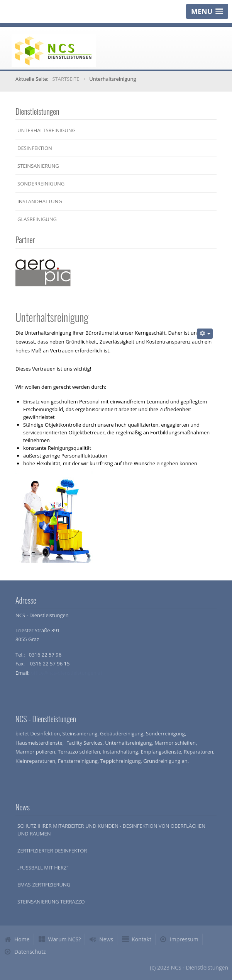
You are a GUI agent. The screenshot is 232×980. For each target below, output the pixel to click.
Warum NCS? (65, 939)
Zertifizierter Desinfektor (52, 851)
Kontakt (141, 939)
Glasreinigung (37, 219)
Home (22, 939)
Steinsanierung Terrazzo (51, 902)
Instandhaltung (40, 201)
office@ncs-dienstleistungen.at (67, 673)
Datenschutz (30, 952)
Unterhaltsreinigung (47, 130)
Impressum (184, 939)
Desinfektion (35, 148)
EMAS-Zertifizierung (44, 885)
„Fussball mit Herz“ (43, 868)
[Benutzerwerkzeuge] (205, 334)
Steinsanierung (38, 166)
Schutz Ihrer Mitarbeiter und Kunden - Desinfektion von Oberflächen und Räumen (111, 830)
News (106, 939)
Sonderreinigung (41, 184)
